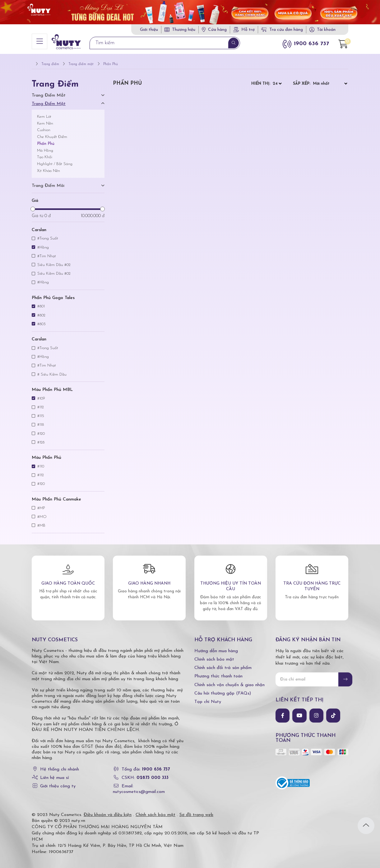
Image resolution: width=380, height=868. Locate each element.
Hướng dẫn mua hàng (216, 647)
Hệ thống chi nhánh (60, 765)
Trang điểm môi (48, 182)
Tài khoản (326, 30)
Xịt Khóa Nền (49, 167)
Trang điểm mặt (49, 100)
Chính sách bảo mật (214, 655)
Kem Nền (45, 119)
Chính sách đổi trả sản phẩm (223, 664)
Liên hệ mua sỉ (55, 773)
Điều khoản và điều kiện (108, 811)
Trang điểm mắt (49, 91)
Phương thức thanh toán (218, 672)
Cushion (44, 126)
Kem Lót (44, 113)
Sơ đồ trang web (196, 811)
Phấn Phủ (46, 140)
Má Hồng (45, 146)
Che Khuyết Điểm (52, 133)
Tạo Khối (45, 153)
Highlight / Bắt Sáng (55, 160)
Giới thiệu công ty (58, 782)
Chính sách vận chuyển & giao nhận (229, 681)
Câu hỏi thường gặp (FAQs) (223, 689)
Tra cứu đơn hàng (282, 30)
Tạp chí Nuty (208, 698)
